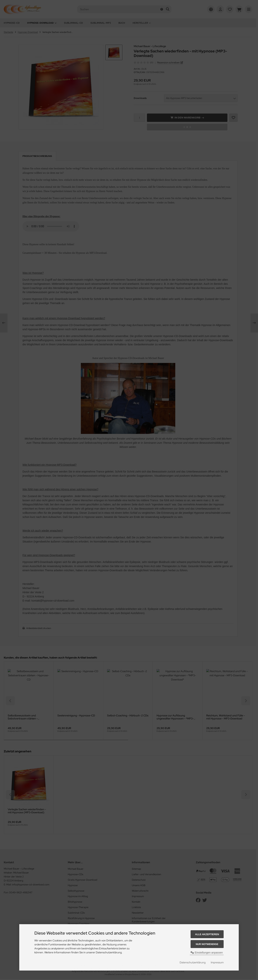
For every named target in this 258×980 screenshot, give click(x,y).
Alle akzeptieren (207, 934)
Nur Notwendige (207, 944)
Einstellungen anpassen (207, 953)
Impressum (217, 962)
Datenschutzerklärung (193, 962)
